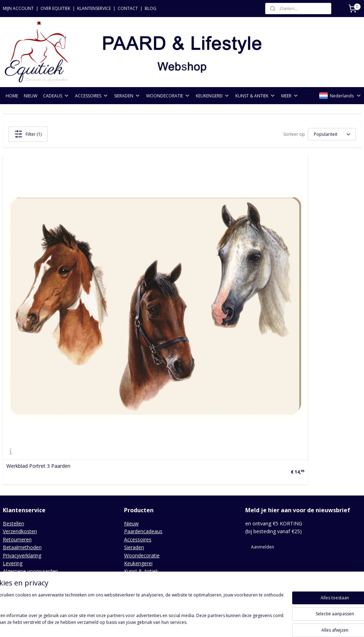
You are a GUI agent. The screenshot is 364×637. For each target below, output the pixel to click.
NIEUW (31, 96)
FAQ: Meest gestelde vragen (35, 459)
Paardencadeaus (143, 403)
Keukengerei (138, 435)
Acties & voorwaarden (28, 451)
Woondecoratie (142, 427)
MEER (290, 96)
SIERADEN (127, 96)
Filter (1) (28, 134)
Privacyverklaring (22, 427)
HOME (12, 96)
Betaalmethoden (22, 419)
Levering (13, 435)
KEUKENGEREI (213, 96)
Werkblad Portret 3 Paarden (38, 338)
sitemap (149, 624)
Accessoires (138, 411)
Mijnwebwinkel (254, 624)
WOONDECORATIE (168, 96)
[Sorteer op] (332, 134)
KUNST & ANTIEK (255, 96)
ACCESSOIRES (92, 96)
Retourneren (17, 411)
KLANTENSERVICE (94, 8)
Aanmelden (263, 419)
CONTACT (128, 8)
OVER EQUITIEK (55, 8)
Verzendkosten (20, 403)
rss (164, 624)
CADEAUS (56, 96)
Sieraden (134, 419)
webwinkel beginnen (192, 624)
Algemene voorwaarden (30, 443)
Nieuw (131, 395)
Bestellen (14, 395)
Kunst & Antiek (141, 443)
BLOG (151, 8)
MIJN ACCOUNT (18, 8)
